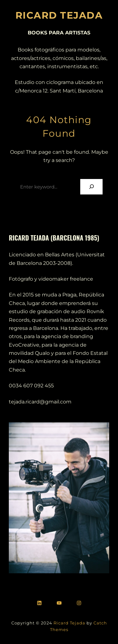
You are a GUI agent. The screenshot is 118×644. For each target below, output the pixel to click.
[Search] (91, 187)
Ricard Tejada (69, 623)
